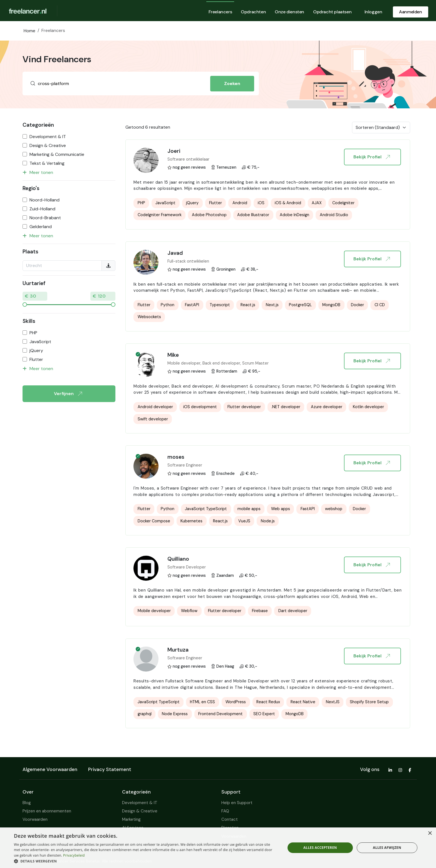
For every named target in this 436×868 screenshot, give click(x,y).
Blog (27, 803)
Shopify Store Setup (369, 702)
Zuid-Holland (42, 209)
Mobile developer (154, 611)
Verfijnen (68, 394)
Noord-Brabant (45, 218)
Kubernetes (191, 521)
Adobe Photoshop (209, 215)
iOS (261, 203)
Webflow (189, 611)
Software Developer (187, 567)
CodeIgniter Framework (160, 215)
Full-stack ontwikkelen (188, 261)
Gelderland (41, 227)
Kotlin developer (368, 407)
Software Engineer (185, 465)
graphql (145, 714)
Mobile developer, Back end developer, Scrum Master (218, 363)
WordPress (236, 702)
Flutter (36, 359)
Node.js (268, 521)
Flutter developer (244, 407)
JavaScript (40, 342)
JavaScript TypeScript (206, 509)
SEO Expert (264, 714)
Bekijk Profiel (371, 157)
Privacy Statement (110, 769)
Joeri (174, 151)
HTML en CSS (202, 702)
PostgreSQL (300, 305)
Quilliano (178, 559)
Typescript (220, 305)
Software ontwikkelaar (188, 159)
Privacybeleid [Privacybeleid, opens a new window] (74, 855)
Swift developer (153, 419)
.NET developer (286, 407)
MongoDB (331, 305)
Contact (230, 819)
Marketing (131, 819)
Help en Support (237, 803)
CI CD (380, 305)
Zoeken (232, 83)
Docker (357, 305)
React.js (248, 305)
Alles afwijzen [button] (387, 848)
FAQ (225, 811)
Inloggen (373, 12)
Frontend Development (221, 714)
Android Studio (334, 215)
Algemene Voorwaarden (50, 769)
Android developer (155, 407)
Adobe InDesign (294, 215)
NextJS (333, 702)
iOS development (200, 407)
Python (168, 305)
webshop (334, 509)
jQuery (36, 351)
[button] (146, 861)
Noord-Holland (44, 200)
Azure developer (327, 407)
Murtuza (178, 650)
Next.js (272, 305)
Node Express (175, 714)
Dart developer (293, 611)
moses (176, 457)
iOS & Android (288, 203)
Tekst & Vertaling (47, 163)
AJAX (317, 203)
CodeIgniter (343, 203)
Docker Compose (154, 521)
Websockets (149, 317)
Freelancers (220, 12)
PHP (33, 333)
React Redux (268, 702)
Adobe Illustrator (253, 215)
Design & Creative (48, 145)
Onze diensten (289, 12)
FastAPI (192, 305)
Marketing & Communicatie (57, 154)
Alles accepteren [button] (320, 848)
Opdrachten (253, 12)
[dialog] (218, 848)
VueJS (244, 521)
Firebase (260, 611)
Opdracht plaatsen (332, 12)
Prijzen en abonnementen (47, 811)
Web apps (281, 509)
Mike (173, 355)
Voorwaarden (35, 819)
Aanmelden (410, 12)
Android (240, 203)
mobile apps (249, 509)
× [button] (430, 833)
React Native (303, 702)
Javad (175, 253)
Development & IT (48, 137)
